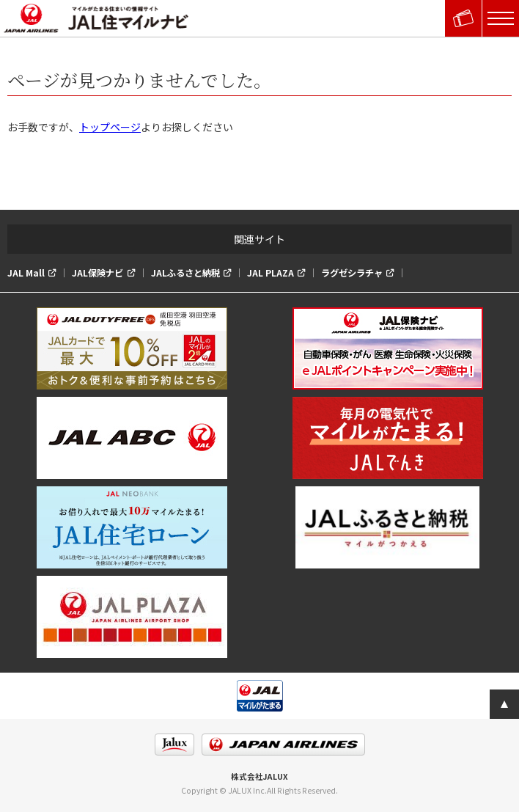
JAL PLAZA (270, 273)
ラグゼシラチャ (352, 273)
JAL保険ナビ (97, 273)
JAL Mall (26, 273)
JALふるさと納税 (185, 273)
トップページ (110, 127)
